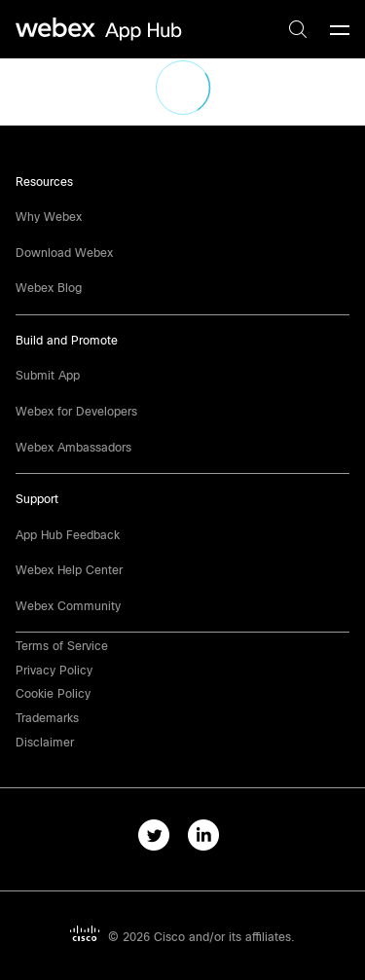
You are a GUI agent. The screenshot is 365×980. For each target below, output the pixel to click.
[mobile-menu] (340, 31)
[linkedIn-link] (208, 839)
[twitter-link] (158, 839)
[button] (45, 743)
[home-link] (101, 30)
